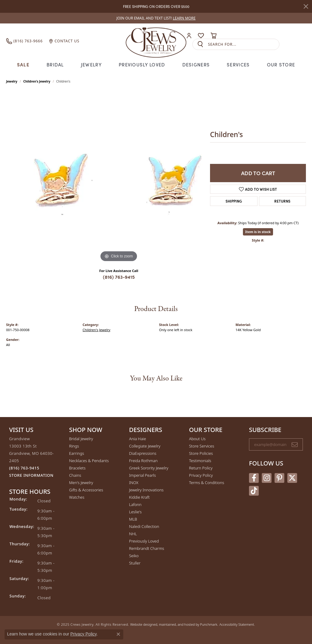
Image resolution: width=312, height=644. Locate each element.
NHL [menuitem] (133, 534)
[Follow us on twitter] (292, 478)
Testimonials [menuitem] (200, 461)
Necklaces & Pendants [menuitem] (89, 461)
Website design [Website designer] (142, 624)
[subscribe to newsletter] (295, 444)
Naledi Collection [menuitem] (144, 526)
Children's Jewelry (37, 81)
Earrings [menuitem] (77, 453)
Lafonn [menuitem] (135, 504)
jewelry (12, 81)
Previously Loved (142, 64)
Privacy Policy (83, 634)
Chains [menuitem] (75, 475)
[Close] (306, 6)
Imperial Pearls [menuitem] (142, 475)
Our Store (281, 64)
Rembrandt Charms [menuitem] (147, 548)
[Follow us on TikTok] (254, 491)
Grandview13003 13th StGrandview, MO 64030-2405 (32, 457)
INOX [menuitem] (134, 483)
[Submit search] (200, 44)
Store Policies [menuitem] (201, 453)
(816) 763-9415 (119, 277)
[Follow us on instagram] (267, 478)
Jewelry (91, 64)
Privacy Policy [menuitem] (201, 475)
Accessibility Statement (237, 624)
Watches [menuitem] (77, 497)
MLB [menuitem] (133, 519)
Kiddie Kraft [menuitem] (139, 497)
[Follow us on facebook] (254, 478)
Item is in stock (258, 232)
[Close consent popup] (118, 634)
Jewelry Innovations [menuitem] (146, 490)
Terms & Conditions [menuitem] (207, 483)
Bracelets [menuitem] (77, 468)
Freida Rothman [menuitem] (143, 461)
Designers (196, 64)
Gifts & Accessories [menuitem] (86, 490)
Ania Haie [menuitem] (138, 439)
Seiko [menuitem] (134, 556)
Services (238, 64)
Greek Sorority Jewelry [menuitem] (149, 468)
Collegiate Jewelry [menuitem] (145, 446)
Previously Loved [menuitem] (144, 541)
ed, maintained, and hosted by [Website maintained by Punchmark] (177, 624)
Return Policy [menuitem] (201, 468)
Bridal (55, 64)
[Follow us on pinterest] (279, 478)
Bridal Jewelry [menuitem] (81, 439)
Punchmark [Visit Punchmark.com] (209, 624)
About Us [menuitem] (197, 439)
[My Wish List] (201, 36)
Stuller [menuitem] (135, 563)
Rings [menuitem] (74, 446)
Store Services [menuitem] (202, 446)
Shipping (234, 201)
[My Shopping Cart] (214, 36)
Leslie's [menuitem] (135, 512)
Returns (282, 201)
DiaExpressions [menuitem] (143, 453)
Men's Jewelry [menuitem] (81, 483)
